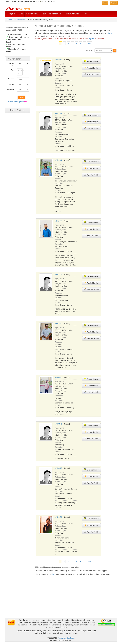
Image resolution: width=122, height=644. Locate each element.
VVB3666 (59, 160)
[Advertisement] (61, 602)
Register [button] (114, 3)
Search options (20, 20)
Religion (11, 84)
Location (58, 88)
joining (109, 33)
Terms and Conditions (67, 638)
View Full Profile (91, 74)
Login (21, 14)
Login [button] (105, 3)
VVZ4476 (59, 517)
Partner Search (33, 14)
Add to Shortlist (91, 68)
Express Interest (91, 61)
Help (87, 14)
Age (12, 70)
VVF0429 (59, 468)
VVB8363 (59, 60)
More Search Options (16, 102)
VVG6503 (59, 324)
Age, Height (60, 64)
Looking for (11, 64)
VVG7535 (59, 275)
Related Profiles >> (18, 110)
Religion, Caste (61, 69)
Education (59, 83)
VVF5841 (59, 424)
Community (10, 90)
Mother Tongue (61, 73)
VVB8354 (59, 113)
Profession (59, 78)
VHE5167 (59, 221)
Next (90, 43)
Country (11, 79)
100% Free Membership (53, 14)
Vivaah (9, 20)
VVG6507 (59, 377)
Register (12, 14)
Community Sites (73, 14)
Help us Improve (106, 625)
